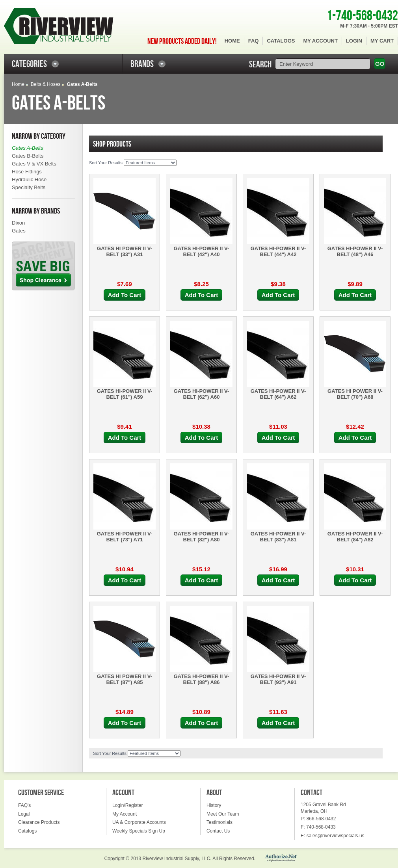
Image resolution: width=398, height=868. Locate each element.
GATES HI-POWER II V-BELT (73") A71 (125, 537)
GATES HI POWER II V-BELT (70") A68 (355, 394)
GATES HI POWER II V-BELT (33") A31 (125, 251)
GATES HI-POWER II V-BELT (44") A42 (278, 251)
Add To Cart (125, 295)
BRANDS (142, 64)
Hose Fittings (27, 172)
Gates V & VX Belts (34, 164)
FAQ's (24, 805)
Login (354, 41)
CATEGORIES (29, 64)
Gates (19, 231)
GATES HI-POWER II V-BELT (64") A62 (278, 394)
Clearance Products (39, 822)
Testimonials (219, 822)
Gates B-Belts (28, 156)
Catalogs (281, 41)
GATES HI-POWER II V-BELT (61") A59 (125, 394)
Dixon (18, 223)
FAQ (254, 41)
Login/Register (127, 805)
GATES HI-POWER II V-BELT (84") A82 (355, 537)
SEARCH (260, 64)
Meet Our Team (223, 814)
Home (232, 41)
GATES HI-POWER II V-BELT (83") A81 (278, 537)
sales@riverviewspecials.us (336, 836)
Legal (24, 814)
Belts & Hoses (46, 84)
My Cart (382, 41)
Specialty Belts (29, 187)
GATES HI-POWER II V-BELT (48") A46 (355, 251)
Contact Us (218, 831)
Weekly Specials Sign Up (139, 831)
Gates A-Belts (28, 148)
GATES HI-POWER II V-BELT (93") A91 (278, 679)
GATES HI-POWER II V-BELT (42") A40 (202, 251)
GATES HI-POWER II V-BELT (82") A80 (202, 537)
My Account (320, 41)
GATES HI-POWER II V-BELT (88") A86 (202, 679)
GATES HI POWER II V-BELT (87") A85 (125, 679)
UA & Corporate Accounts (139, 822)
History (214, 805)
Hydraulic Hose (29, 179)
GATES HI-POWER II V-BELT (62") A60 (202, 394)
